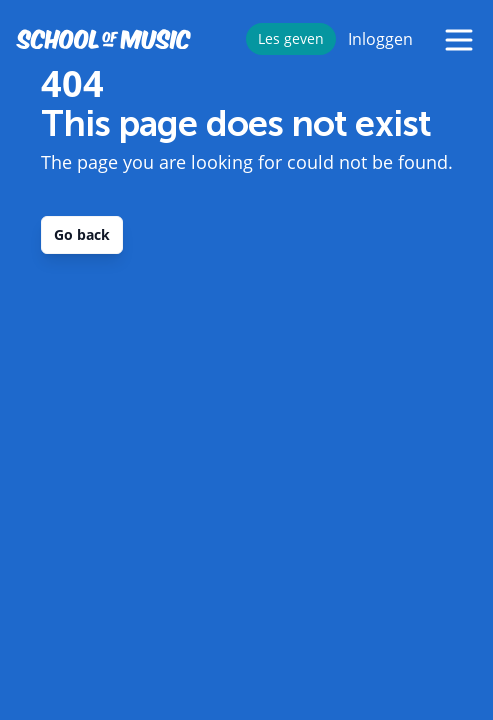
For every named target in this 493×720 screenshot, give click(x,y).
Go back (82, 234)
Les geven (291, 38)
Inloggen (380, 39)
